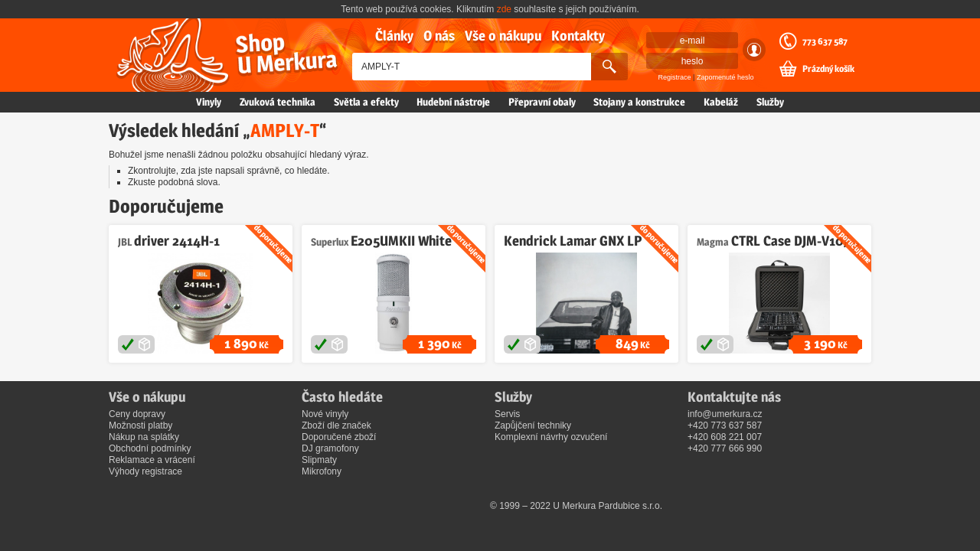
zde (504, 9)
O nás (439, 36)
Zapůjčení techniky (533, 425)
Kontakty (578, 36)
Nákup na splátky (144, 437)
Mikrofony (322, 471)
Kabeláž (721, 102)
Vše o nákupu (503, 36)
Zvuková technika (278, 102)
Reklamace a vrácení (152, 460)
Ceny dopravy (137, 414)
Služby (770, 102)
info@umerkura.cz (725, 414)
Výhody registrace (145, 471)
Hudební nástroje (453, 102)
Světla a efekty (366, 102)
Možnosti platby (140, 425)
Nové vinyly (325, 414)
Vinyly (209, 102)
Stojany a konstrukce (639, 102)
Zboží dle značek (336, 425)
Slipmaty (319, 460)
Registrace (675, 77)
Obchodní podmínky (150, 448)
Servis (507, 414)
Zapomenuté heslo (725, 77)
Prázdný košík (828, 69)
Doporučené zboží (339, 437)
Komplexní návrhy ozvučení (551, 437)
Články (394, 36)
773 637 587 (825, 41)
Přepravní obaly (542, 102)
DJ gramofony (330, 448)
